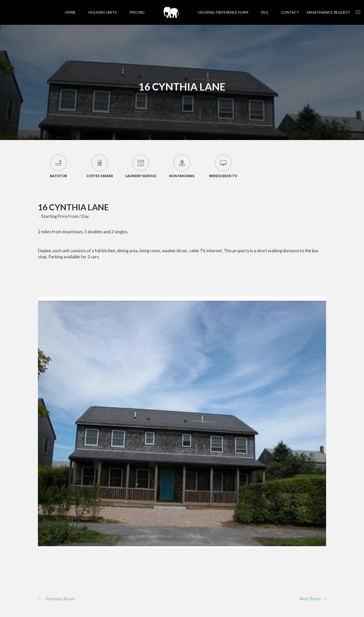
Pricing (137, 12)
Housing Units (103, 12)
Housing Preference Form (223, 12)
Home (70, 12)
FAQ (265, 12)
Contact (290, 12)
